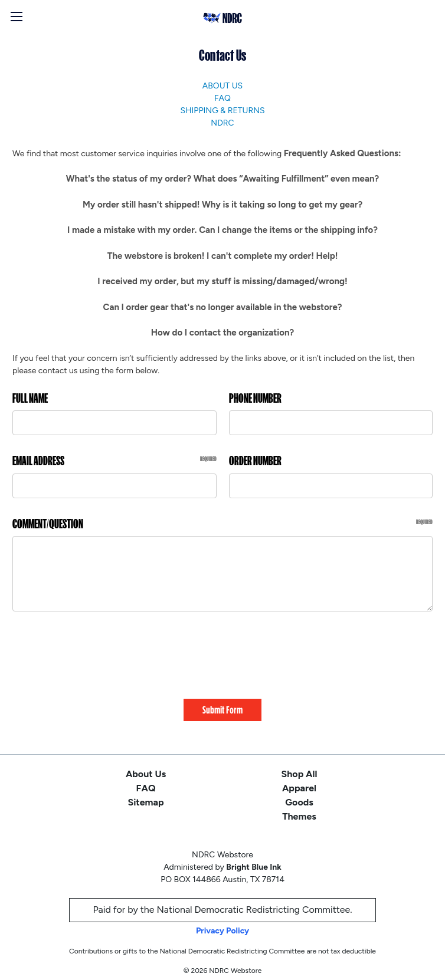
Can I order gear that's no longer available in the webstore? (223, 307)
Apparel (299, 780)
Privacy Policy (222, 923)
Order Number (255, 461)
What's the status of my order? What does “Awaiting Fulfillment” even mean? (222, 179)
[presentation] (102, 651)
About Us (222, 86)
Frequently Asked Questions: (343, 153)
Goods (299, 794)
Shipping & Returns (222, 111)
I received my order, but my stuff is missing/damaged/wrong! (222, 281)
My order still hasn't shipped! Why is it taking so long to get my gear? (222, 205)
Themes (299, 808)
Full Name (30, 398)
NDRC (222, 123)
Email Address (114, 461)
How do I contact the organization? (222, 333)
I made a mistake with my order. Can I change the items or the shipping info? (222, 230)
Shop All (300, 766)
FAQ (222, 98)
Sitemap (145, 794)
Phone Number (255, 398)
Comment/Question (222, 524)
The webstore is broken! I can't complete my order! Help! (223, 256)
